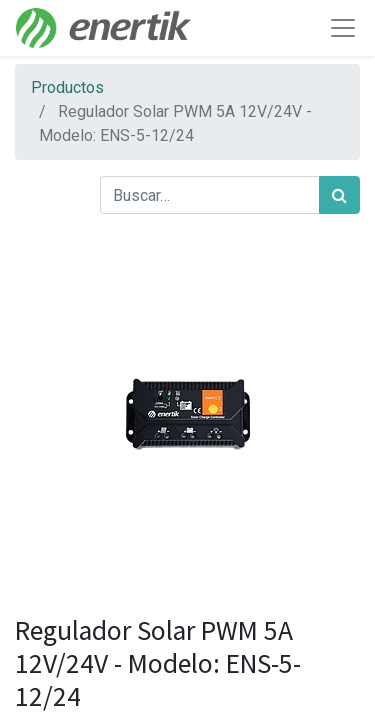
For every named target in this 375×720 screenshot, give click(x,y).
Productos (67, 87)
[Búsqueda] (339, 195)
